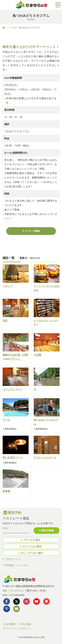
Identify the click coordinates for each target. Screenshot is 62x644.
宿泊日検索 (47, 530)
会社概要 (9, 624)
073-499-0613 (17, 591)
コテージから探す (32, 546)
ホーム (7, 28)
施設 (15, 28)
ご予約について (13, 559)
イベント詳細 (32, 231)
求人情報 (25, 624)
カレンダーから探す (32, 553)
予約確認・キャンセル (16, 565)
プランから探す (32, 540)
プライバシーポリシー (17, 629)
